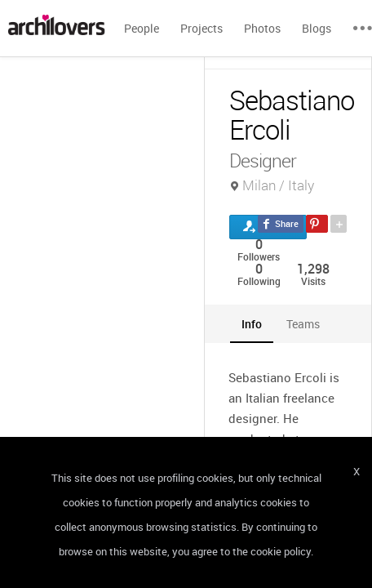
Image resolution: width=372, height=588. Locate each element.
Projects (201, 28)
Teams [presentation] (303, 324)
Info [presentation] (252, 324)
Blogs (317, 28)
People (142, 28)
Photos (262, 28)
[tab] (252, 324)
